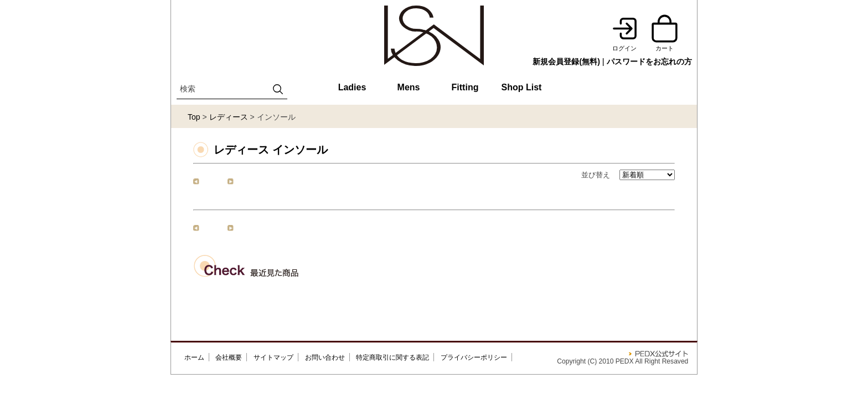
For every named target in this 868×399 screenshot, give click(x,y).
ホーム (194, 357)
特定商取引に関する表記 (392, 357)
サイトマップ (273, 357)
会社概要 (229, 357)
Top (194, 117)
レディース (229, 117)
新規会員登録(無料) (566, 62)
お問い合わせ (325, 357)
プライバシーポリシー (474, 357)
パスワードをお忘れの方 (649, 62)
